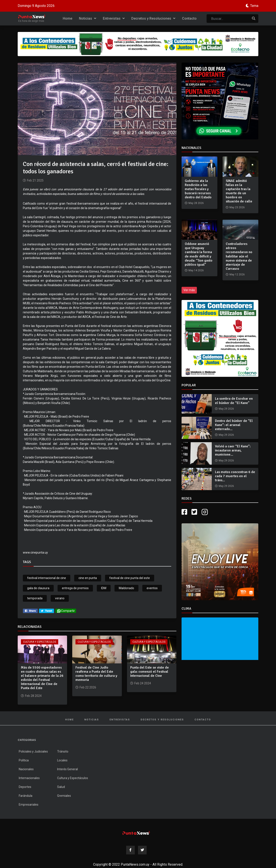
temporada (35, 598)
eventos (152, 588)
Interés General (67, 769)
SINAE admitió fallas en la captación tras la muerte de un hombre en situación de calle (239, 191)
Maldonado (126, 588)
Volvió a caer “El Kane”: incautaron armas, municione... (233, 450)
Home (67, 18)
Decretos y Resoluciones (153, 18)
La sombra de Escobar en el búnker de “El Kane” (234, 401)
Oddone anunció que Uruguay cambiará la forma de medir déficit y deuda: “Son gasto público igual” (199, 254)
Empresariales (29, 805)
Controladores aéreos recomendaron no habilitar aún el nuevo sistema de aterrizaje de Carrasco (239, 256)
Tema (254, 6)
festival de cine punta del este (130, 578)
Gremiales (64, 796)
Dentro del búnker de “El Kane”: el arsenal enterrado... (234, 425)
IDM (104, 588)
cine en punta (88, 578)
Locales (62, 760)
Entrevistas (114, 18)
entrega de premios (75, 588)
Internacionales (29, 778)
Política (24, 760)
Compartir (66, 611)
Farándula (26, 796)
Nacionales (26, 769)
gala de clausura (38, 588)
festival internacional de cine (47, 578)
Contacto (189, 18)
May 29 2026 (226, 409)
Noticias (88, 18)
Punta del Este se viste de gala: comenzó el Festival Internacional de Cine (150, 672)
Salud (61, 787)
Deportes (25, 787)
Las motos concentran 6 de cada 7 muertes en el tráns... (235, 476)
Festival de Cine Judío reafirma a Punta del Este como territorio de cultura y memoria (96, 674)
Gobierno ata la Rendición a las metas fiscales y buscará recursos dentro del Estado (198, 189)
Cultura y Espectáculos (40, 642)
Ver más (189, 290)
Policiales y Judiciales (33, 751)
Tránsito (63, 751)
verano (60, 598)
